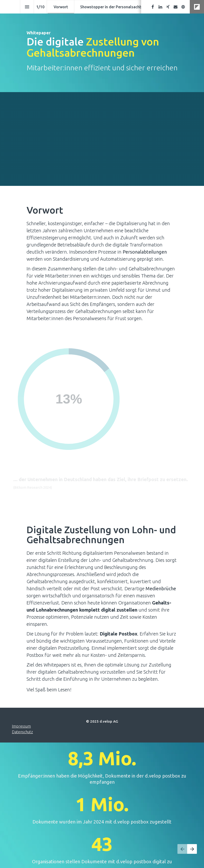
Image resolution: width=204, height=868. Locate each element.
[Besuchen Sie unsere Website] (183, 7)
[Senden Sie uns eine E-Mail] (176, 7)
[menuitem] (61, 7)
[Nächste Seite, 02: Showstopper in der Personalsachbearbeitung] (192, 849)
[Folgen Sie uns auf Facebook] (153, 7)
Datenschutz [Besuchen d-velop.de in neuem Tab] (22, 732)
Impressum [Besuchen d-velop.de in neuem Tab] (21, 726)
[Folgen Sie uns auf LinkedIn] (160, 7)
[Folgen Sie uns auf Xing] (168, 7)
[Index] (27, 7)
